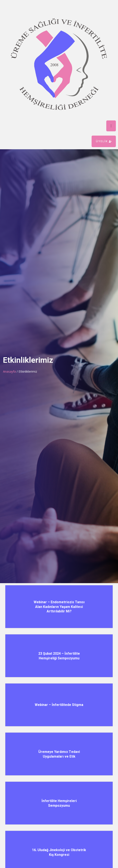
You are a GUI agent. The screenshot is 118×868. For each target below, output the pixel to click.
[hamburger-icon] (111, 126)
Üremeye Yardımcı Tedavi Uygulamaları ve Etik (59, 754)
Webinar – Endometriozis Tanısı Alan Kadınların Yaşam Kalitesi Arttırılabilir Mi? (59, 607)
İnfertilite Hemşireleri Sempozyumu (59, 803)
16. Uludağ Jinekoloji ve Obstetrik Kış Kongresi (59, 852)
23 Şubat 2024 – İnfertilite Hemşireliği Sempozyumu (59, 656)
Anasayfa (9, 371)
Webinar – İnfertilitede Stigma (59, 705)
